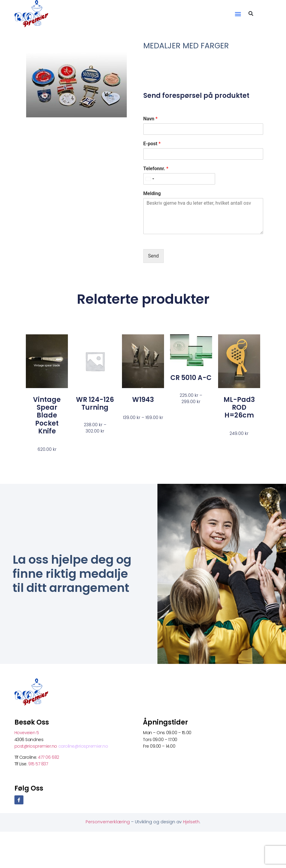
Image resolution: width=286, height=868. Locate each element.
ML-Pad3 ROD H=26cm (239, 408)
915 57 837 (38, 764)
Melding (152, 193)
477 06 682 (49, 757)
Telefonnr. (156, 169)
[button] (238, 14)
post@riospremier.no (36, 746)
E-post (152, 144)
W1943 (143, 400)
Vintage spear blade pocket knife (47, 416)
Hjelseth (191, 822)
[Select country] (150, 179)
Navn (151, 119)
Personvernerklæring (108, 822)
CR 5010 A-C (191, 378)
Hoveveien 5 (27, 733)
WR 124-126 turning (95, 404)
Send (154, 256)
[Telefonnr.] (179, 179)
